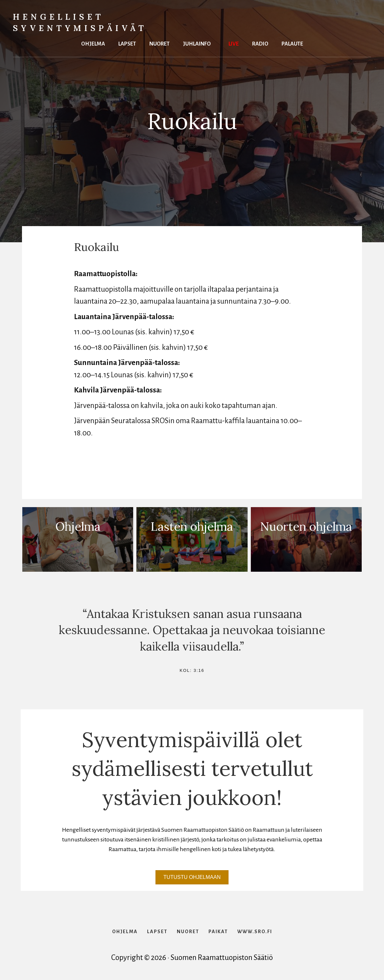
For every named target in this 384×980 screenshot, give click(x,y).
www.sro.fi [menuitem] (255, 932)
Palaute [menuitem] (292, 43)
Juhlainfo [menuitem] (197, 43)
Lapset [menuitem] (127, 43)
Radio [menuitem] (260, 43)
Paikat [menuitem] (218, 932)
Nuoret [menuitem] (160, 43)
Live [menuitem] (234, 43)
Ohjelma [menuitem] (93, 43)
